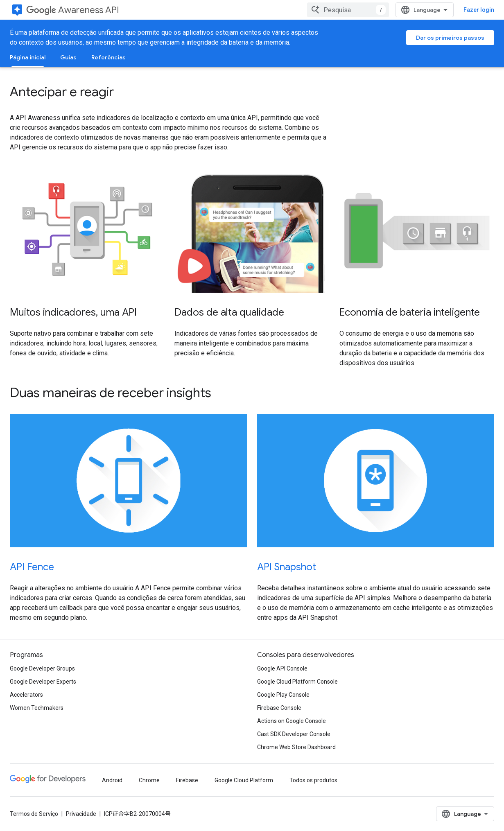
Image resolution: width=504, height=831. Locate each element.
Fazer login (479, 10)
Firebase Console (279, 708)
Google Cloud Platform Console (297, 682)
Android (112, 780)
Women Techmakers (37, 708)
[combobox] (348, 10)
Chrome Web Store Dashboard (296, 747)
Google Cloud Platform (244, 780)
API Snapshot (287, 567)
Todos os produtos (313, 780)
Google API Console (282, 668)
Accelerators (26, 695)
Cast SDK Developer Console (294, 734)
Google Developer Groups (42, 668)
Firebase (187, 780)
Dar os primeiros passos (450, 38)
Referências (108, 57)
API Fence (32, 567)
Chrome (149, 780)
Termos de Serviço (34, 814)
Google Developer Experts (43, 682)
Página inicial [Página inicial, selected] (28, 57)
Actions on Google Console (292, 721)
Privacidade (81, 814)
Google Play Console (283, 695)
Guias (68, 57)
